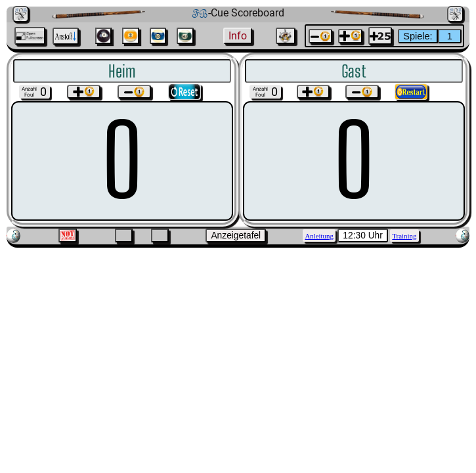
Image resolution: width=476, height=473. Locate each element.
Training (404, 236)
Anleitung (319, 236)
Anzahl (29, 89)
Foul (29, 95)
